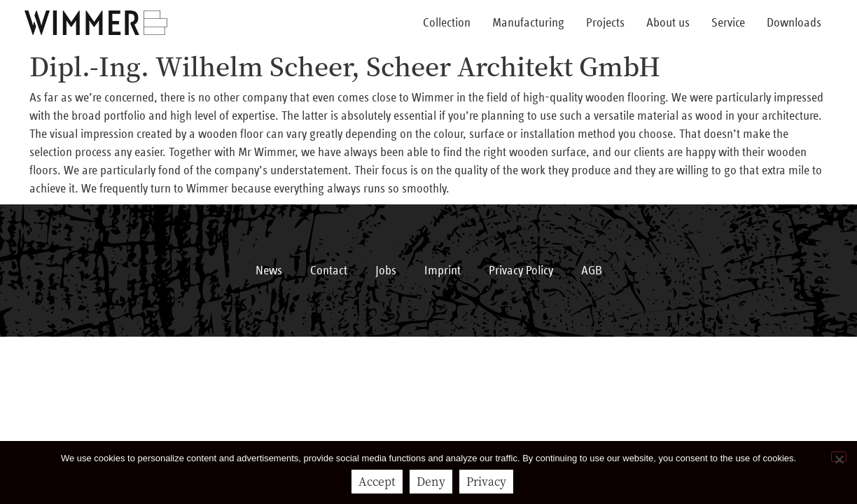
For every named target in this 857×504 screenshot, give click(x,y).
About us (668, 23)
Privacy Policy (521, 271)
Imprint (443, 271)
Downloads (794, 23)
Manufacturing (528, 23)
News (269, 271)
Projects (605, 23)
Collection (447, 23)
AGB (592, 271)
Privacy (486, 481)
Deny (431, 481)
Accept (377, 481)
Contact (329, 271)
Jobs (386, 271)
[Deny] (839, 457)
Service (728, 23)
